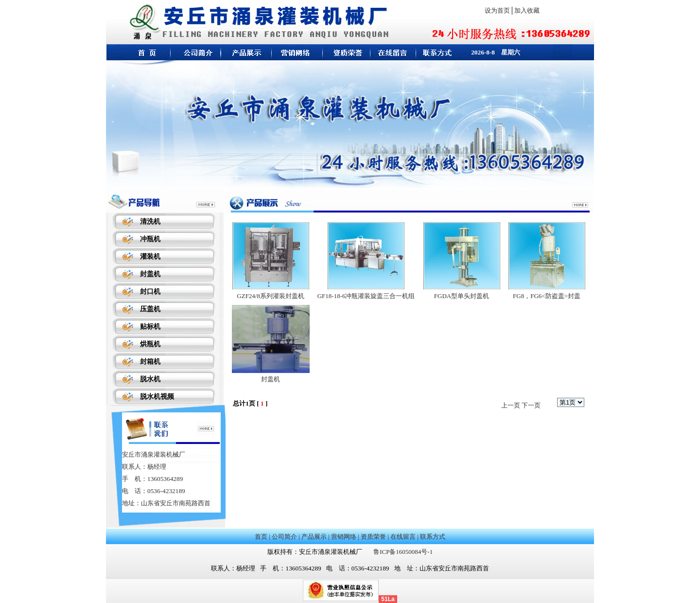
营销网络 (344, 537)
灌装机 (150, 257)
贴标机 (150, 327)
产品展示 (314, 537)
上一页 (511, 405)
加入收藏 (527, 10)
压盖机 (150, 309)
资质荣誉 (373, 537)
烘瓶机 (150, 344)
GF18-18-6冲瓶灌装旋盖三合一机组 (366, 296)
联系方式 (433, 537)
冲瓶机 (150, 239)
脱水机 (150, 379)
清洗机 (150, 222)
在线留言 (403, 537)
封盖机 (150, 274)
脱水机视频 (157, 397)
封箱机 (150, 362)
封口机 (150, 292)
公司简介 (284, 537)
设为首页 (497, 10)
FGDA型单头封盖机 (462, 296)
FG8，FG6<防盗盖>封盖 (547, 296)
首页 (261, 537)
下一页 (531, 405)
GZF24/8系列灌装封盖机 (271, 296)
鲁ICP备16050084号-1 (403, 552)
